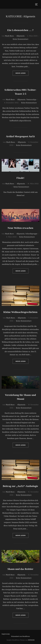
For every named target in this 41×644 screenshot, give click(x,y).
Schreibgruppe (31, 234)
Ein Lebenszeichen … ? (20, 30)
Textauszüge (31, 99)
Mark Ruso (9, 36)
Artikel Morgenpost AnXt (20, 136)
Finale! (20, 178)
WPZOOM (31, 640)
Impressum (6, 634)
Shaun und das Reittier (20, 569)
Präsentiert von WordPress (20, 636)
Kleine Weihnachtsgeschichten (20, 312)
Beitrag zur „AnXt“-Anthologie (20, 486)
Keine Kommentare (21, 39)
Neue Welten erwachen (20, 228)
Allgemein (20, 36)
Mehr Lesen (22, 73)
